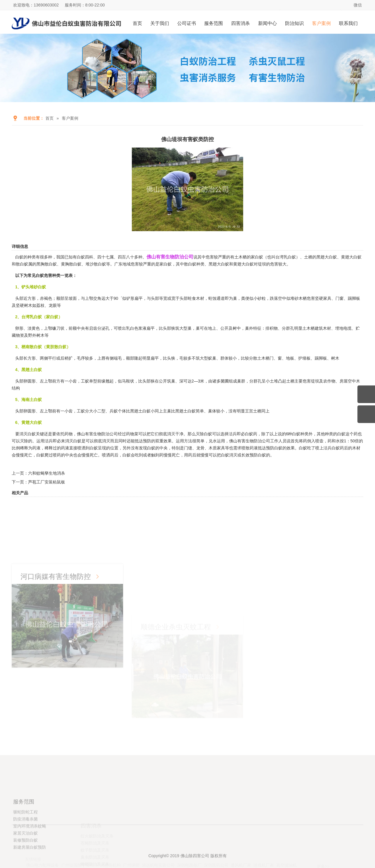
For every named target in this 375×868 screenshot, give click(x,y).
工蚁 (85, 381)
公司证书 (187, 23)
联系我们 (348, 23)
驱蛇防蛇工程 (25, 839)
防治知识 (294, 23)
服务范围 (214, 23)
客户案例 (321, 23)
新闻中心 (267, 23)
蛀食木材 (196, 298)
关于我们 (160, 23)
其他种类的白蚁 (331, 434)
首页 (137, 23)
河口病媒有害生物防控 (56, 633)
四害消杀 (241, 23)
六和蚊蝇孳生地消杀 (47, 473)
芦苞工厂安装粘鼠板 (47, 482)
